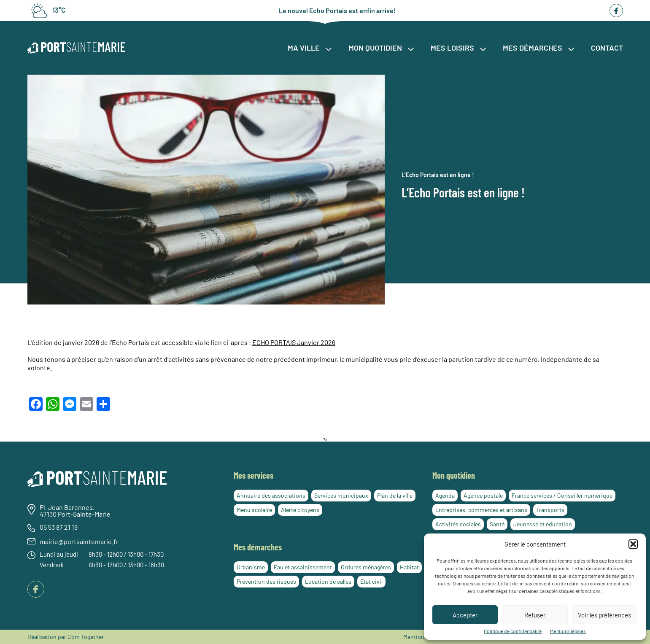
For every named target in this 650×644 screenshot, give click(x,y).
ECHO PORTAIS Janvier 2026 (294, 342)
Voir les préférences (604, 615)
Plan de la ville (395, 495)
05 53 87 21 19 (59, 527)
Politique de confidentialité (513, 631)
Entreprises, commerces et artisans (481, 510)
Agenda (445, 495)
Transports (550, 510)
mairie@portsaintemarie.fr (79, 542)
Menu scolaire (254, 510)
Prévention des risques (266, 581)
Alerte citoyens (300, 510)
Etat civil (371, 581)
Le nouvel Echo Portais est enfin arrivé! (337, 11)
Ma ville (310, 48)
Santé (497, 524)
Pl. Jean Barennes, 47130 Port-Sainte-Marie (75, 511)
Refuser (535, 615)
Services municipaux (341, 495)
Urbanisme (251, 567)
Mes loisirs (458, 48)
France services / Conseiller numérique (562, 495)
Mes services (254, 475)
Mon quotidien (381, 48)
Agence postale (483, 495)
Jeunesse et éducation (543, 524)
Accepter (465, 615)
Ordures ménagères (366, 567)
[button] (633, 544)
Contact (607, 48)
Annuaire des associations (271, 495)
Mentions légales (568, 631)
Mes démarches (538, 48)
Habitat (409, 567)
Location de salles (328, 581)
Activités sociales (458, 524)
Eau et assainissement (303, 567)
